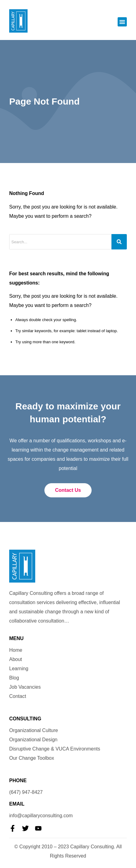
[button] (122, 22)
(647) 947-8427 (26, 792)
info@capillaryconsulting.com (41, 816)
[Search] (119, 242)
